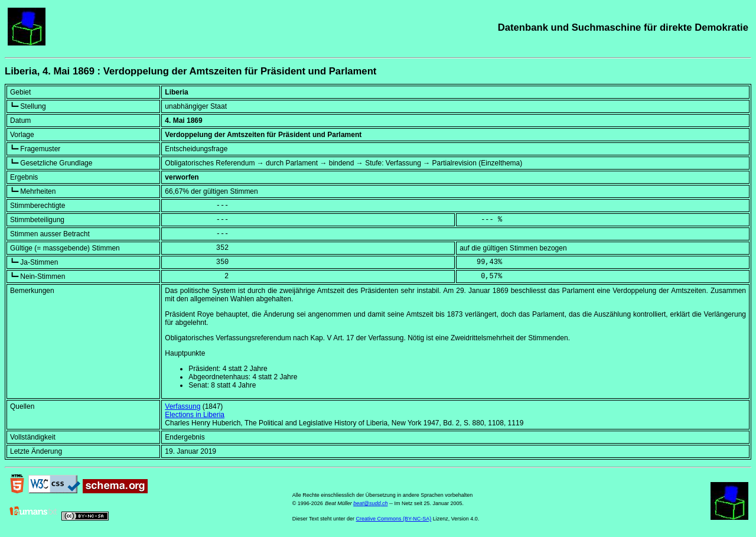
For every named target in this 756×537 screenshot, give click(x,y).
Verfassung (183, 406)
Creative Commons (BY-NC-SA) (394, 519)
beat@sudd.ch (370, 503)
